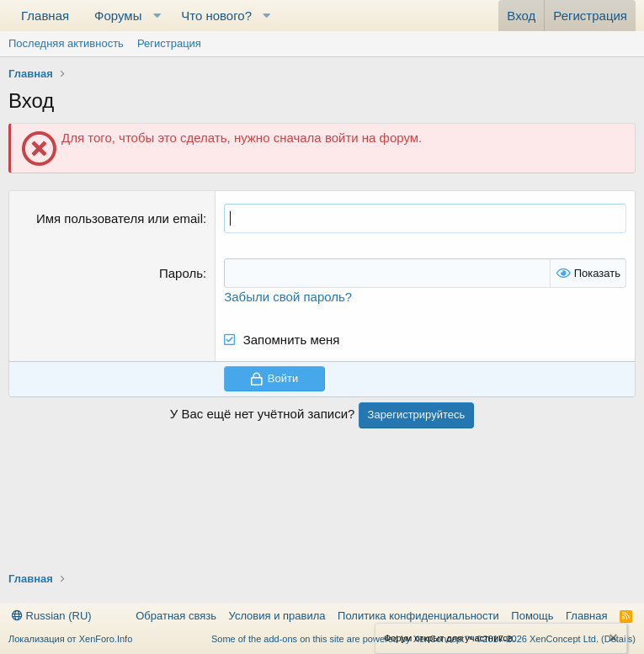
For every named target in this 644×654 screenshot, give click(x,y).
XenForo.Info (106, 639)
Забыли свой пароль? (288, 297)
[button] (157, 16)
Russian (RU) (52, 616)
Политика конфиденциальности (418, 616)
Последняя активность (66, 43)
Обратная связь (176, 616)
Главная (45, 16)
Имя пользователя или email (120, 218)
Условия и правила (277, 616)
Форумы (118, 16)
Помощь (532, 616)
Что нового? (216, 16)
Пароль (181, 273)
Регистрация (169, 43)
